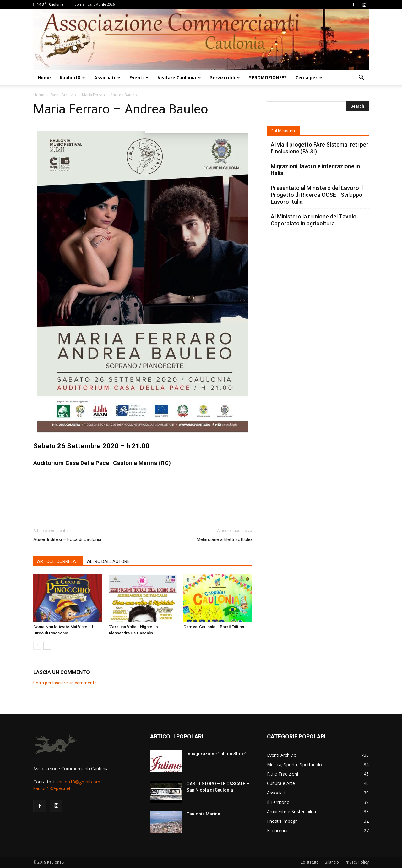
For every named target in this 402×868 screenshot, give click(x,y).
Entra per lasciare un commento (65, 683)
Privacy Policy (357, 862)
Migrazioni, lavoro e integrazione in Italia (315, 170)
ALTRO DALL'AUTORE (108, 561)
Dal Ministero (284, 131)
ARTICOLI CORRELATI (58, 561)
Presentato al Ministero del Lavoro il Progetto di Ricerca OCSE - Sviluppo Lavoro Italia (317, 195)
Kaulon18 (72, 77)
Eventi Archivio (63, 95)
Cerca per (309, 77)
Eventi (139, 77)
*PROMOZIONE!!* (268, 77)
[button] (361, 78)
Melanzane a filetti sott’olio (224, 539)
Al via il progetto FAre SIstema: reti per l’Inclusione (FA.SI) (320, 148)
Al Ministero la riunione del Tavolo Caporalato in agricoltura (314, 220)
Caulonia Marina (203, 814)
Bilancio (332, 862)
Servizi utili (225, 77)
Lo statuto (310, 862)
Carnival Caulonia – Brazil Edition (214, 627)
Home (44, 77)
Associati (107, 77)
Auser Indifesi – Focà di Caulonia (67, 539)
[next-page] (47, 646)
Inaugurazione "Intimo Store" (216, 754)
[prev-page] (37, 646)
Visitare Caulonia (179, 77)
